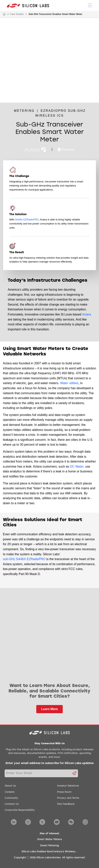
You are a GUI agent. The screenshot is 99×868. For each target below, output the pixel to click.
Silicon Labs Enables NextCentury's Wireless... (49, 852)
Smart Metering (49, 846)
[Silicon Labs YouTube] (57, 822)
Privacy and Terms (68, 798)
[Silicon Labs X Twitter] (42, 822)
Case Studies (17, 14)
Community (11, 798)
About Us (10, 786)
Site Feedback (66, 804)
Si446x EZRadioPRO (27, 220)
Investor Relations (68, 786)
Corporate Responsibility (20, 810)
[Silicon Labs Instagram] (28, 822)
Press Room (64, 792)
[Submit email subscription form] (74, 773)
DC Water (77, 466)
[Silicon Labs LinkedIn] (14, 822)
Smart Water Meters (50, 839)
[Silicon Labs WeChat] (71, 822)
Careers (10, 792)
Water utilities (69, 383)
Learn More (49, 709)
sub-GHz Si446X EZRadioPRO (24, 559)
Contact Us (12, 804)
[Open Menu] (90, 5)
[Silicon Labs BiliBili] (85, 822)
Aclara (87, 314)
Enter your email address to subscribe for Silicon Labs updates (50, 763)
